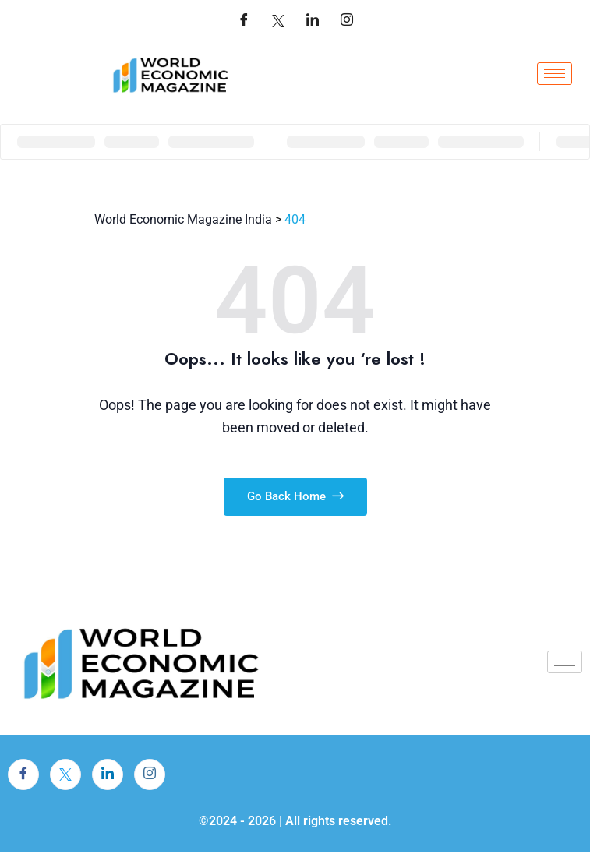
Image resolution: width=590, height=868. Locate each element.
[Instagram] (150, 774)
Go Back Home (295, 496)
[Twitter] (278, 21)
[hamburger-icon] (555, 74)
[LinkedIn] (313, 21)
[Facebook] (244, 21)
